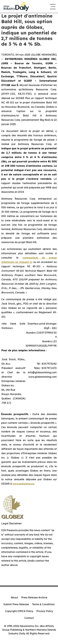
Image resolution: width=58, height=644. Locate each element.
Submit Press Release (16, 604)
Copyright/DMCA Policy (19, 611)
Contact (29, 618)
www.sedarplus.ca (23, 484)
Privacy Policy (45, 611)
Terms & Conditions (43, 604)
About (14, 597)
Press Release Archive (34, 597)
